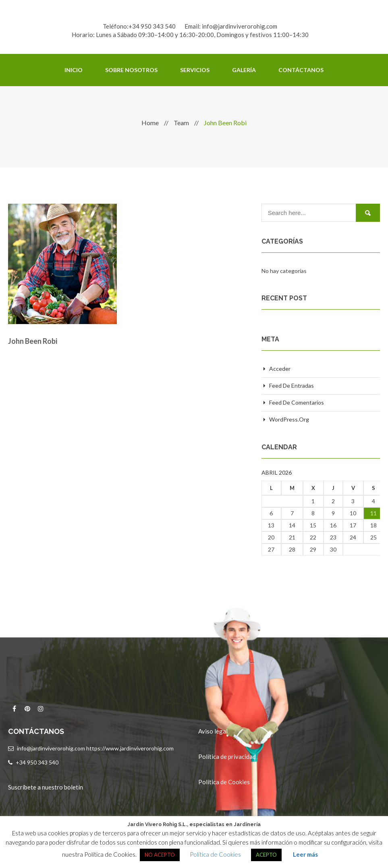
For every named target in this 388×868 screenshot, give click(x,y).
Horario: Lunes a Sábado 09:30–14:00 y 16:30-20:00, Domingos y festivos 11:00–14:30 (190, 35)
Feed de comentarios (297, 402)
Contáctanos (301, 70)
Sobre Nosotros (131, 70)
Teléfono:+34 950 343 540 (139, 26)
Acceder (280, 369)
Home (150, 123)
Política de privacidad (227, 756)
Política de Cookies (224, 782)
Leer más (305, 854)
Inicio (74, 70)
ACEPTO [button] (266, 855)
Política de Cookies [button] (215, 854)
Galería (244, 70)
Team (181, 123)
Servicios (195, 70)
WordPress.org (289, 419)
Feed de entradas (292, 385)
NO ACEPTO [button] (160, 855)
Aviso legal (213, 731)
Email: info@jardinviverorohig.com (231, 26)
